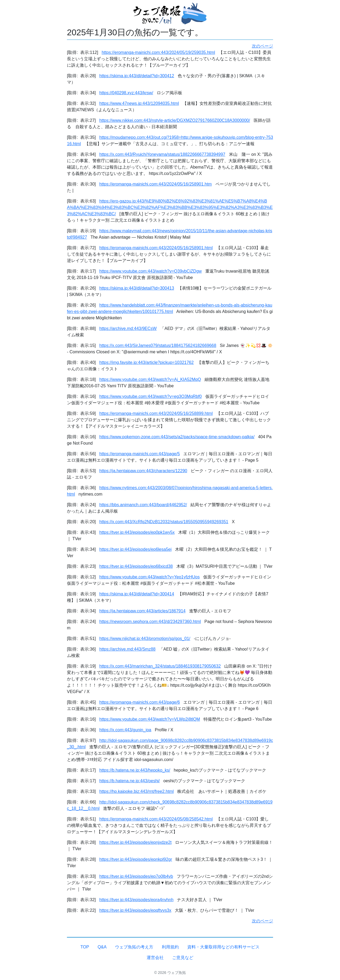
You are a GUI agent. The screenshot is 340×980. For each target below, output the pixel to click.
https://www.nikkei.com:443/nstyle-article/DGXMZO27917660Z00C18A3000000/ (175, 120)
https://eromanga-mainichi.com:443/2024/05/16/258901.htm (156, 184)
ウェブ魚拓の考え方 (134, 947)
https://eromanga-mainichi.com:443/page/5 (140, 454)
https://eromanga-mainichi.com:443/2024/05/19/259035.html (158, 52)
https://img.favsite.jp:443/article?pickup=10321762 (146, 362)
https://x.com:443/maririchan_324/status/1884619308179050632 (160, 666)
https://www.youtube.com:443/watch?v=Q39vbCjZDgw (151, 271)
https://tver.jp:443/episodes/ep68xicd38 (136, 566)
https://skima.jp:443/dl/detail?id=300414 (137, 594)
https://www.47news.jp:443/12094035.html (139, 103)
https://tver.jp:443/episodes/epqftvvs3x (135, 910)
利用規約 (170, 947)
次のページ (262, 46)
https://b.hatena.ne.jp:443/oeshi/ (130, 781)
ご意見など (183, 958)
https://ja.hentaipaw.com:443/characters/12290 (143, 471)
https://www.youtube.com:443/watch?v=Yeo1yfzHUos (150, 577)
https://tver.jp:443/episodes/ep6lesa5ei (135, 549)
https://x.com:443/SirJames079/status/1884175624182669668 (158, 345)
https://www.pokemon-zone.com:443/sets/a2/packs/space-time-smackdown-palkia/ (177, 437)
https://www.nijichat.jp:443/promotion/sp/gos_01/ (145, 639)
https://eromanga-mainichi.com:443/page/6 (140, 702)
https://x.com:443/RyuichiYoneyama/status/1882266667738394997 (162, 154)
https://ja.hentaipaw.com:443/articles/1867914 (143, 611)
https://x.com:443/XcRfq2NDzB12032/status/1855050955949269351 (164, 522)
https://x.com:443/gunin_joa (125, 730)
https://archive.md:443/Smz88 (127, 649)
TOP (85, 947)
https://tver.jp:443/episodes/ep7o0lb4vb (136, 876)
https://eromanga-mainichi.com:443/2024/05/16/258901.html (156, 248)
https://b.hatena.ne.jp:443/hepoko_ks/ (135, 770)
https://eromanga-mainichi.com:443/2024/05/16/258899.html (156, 413)
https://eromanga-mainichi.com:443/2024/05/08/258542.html (156, 819)
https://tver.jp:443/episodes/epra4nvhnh (136, 900)
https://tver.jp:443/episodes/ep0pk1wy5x (137, 532)
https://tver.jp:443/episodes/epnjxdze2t (135, 842)
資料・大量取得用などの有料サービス (223, 947)
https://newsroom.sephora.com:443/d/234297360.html (150, 622)
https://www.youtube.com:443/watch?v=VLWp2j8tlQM (150, 719)
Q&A (102, 947)
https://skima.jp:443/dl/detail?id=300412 (137, 76)
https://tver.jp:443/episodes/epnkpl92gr (136, 859)
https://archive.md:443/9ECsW (128, 328)
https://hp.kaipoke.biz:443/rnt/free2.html (137, 791)
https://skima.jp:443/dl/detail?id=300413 (137, 288)
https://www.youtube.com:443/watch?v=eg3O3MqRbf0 (151, 396)
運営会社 (155, 958)
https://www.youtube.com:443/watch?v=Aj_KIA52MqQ (150, 379)
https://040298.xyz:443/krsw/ (126, 93)
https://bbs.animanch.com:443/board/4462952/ (143, 505)
